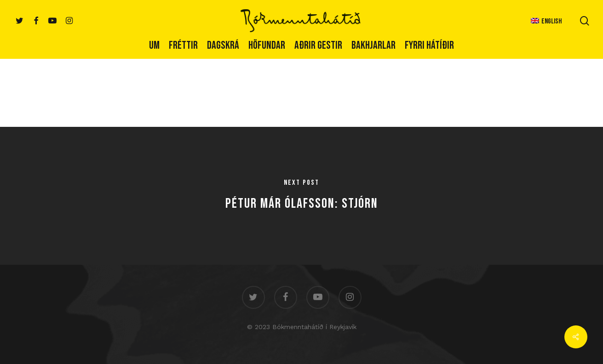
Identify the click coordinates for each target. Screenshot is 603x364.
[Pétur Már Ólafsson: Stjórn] (301, 196)
